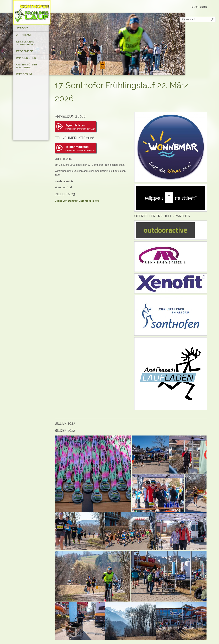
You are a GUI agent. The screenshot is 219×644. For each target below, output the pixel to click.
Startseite (199, 7)
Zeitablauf (24, 35)
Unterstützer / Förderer (27, 66)
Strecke (22, 28)
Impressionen (26, 58)
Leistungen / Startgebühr (26, 43)
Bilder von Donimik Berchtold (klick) (77, 201)
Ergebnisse (25, 51)
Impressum (24, 74)
